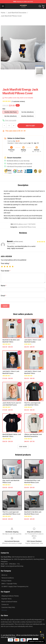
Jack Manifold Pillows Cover (11, 16)
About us (4, 575)
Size (4, 109)
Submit (5, 306)
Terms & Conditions (8, 578)
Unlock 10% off (42, 635)
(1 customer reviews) (18, 101)
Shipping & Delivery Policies (10, 596)
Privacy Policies (6, 581)
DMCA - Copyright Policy (9, 584)
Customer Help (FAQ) (8, 607)
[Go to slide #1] (18, 81)
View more (23, 447)
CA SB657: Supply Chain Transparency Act (15, 586)
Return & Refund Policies (9, 602)
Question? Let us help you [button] (36, 642)
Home (3, 13)
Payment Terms (6, 599)
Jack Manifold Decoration (17, 13)
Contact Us (5, 604)
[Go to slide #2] (28, 81)
